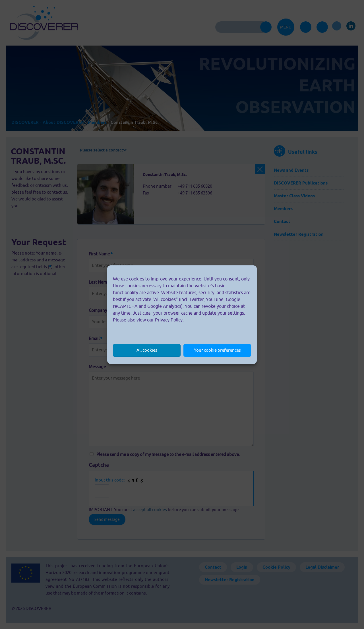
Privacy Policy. (169, 320)
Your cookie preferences (217, 350)
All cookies (147, 350)
